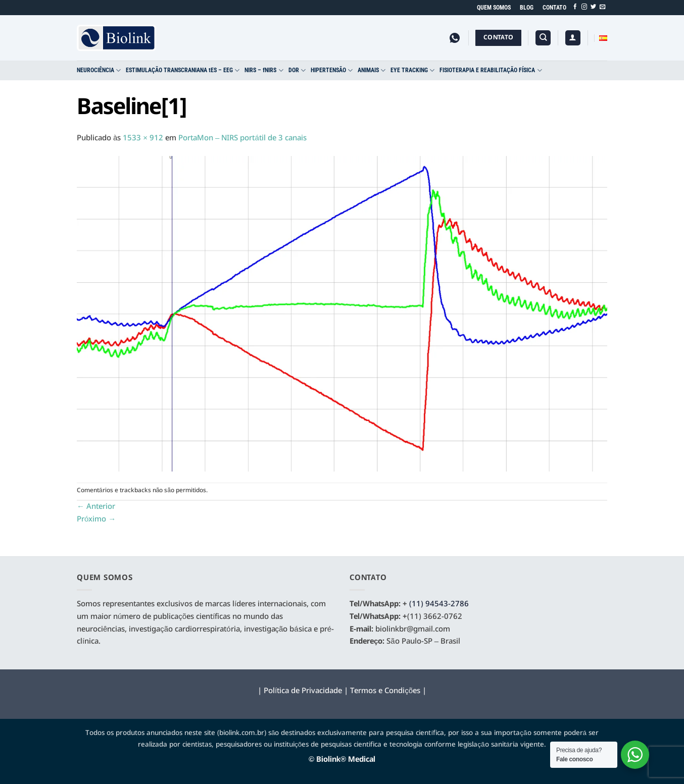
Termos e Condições (385, 691)
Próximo (96, 519)
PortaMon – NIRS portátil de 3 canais (242, 138)
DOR (297, 70)
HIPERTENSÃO (332, 70)
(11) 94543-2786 (439, 604)
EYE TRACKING (412, 70)
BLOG (527, 8)
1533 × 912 (143, 138)
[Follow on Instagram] (584, 7)
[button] (573, 38)
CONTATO (554, 8)
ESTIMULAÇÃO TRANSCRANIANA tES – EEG (183, 70)
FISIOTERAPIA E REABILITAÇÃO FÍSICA (491, 70)
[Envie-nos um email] (602, 7)
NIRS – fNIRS (264, 70)
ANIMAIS (372, 70)
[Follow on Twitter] (593, 7)
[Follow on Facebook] (575, 7)
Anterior (96, 507)
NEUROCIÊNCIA (99, 70)
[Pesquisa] (543, 38)
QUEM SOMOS (494, 8)
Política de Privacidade (303, 691)
